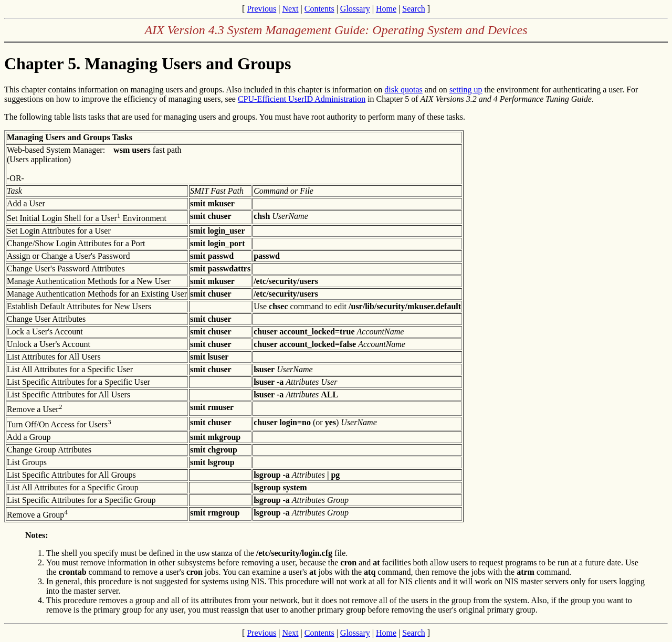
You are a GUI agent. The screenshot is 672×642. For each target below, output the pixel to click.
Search (414, 9)
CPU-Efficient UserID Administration (302, 99)
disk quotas (403, 90)
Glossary (355, 9)
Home (386, 9)
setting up (466, 90)
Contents (319, 9)
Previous (261, 9)
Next (290, 9)
